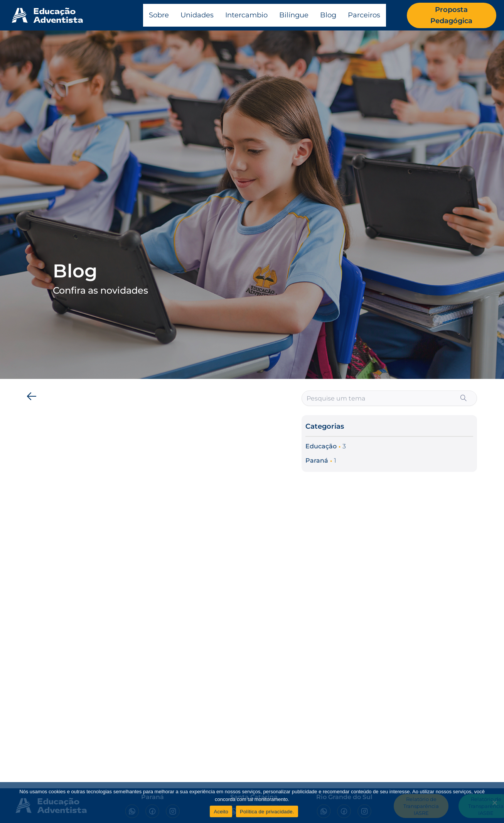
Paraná (317, 461)
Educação (321, 446)
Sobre (159, 15)
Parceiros (364, 15)
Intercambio (246, 15)
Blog (328, 15)
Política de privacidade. (267, 812)
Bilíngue (294, 15)
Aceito (221, 812)
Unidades (197, 15)
